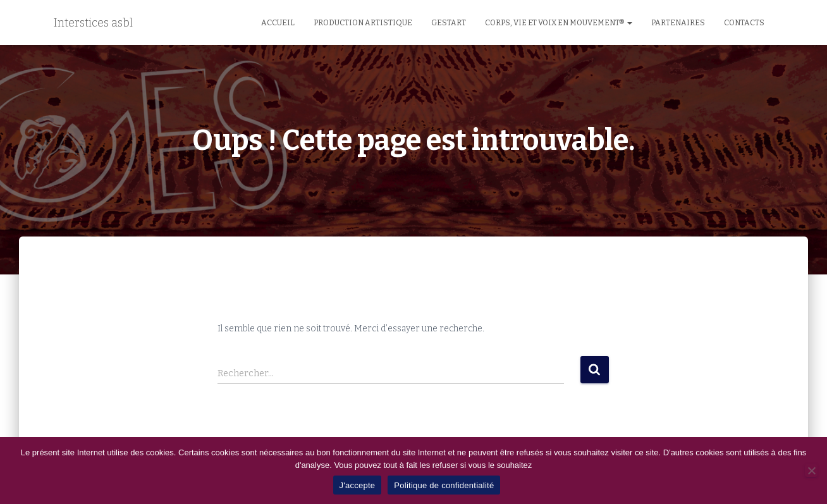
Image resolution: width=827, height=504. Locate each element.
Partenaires (678, 23)
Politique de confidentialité (444, 485)
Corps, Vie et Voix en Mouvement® (559, 23)
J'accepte (358, 485)
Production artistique (363, 23)
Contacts (744, 23)
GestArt (449, 23)
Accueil (278, 23)
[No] (811, 470)
